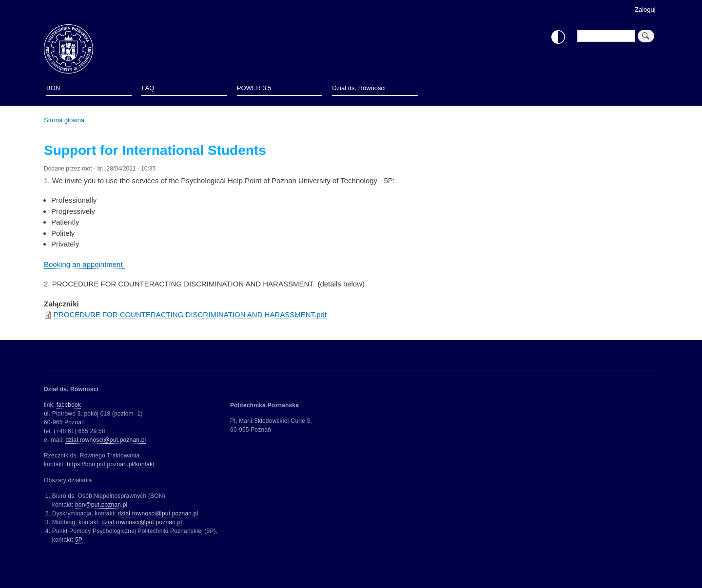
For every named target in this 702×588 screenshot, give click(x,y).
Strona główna (64, 120)
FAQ (148, 88)
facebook (69, 405)
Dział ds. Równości (359, 88)
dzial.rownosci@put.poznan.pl (106, 440)
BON (53, 88)
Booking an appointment (84, 264)
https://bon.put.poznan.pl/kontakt (111, 464)
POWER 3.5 (254, 88)
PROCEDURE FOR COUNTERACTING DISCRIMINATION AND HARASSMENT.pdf (190, 314)
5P (79, 540)
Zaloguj (645, 9)
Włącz (558, 37)
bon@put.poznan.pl (101, 505)
